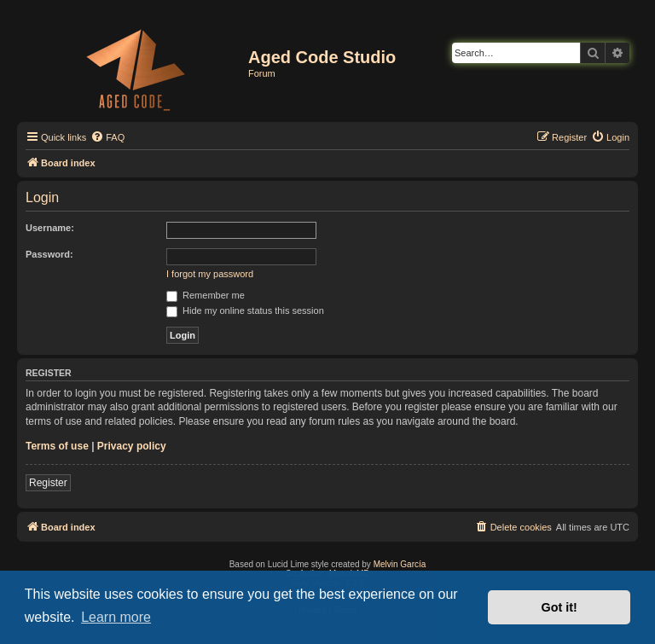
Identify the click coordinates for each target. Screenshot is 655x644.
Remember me (206, 295)
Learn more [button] (116, 617)
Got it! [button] (559, 607)
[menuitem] (107, 137)
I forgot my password (210, 274)
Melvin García (400, 564)
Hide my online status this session (245, 310)
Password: (49, 254)
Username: (50, 228)
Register (48, 483)
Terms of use (57, 446)
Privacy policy (132, 446)
